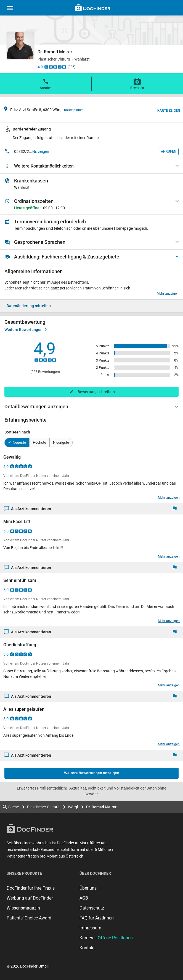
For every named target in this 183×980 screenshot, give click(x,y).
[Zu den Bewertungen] (55, 67)
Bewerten (137, 83)
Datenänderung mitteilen (29, 306)
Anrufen (46, 83)
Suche (11, 807)
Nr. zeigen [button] (41, 151)
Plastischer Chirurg (43, 807)
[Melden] (176, 509)
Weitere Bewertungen (26, 330)
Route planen (74, 110)
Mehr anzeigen (168, 294)
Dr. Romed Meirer (101, 807)
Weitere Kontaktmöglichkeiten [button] (44, 166)
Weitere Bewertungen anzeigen (92, 773)
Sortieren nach (17, 432)
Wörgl (73, 807)
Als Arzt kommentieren (28, 509)
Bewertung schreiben (96, 392)
